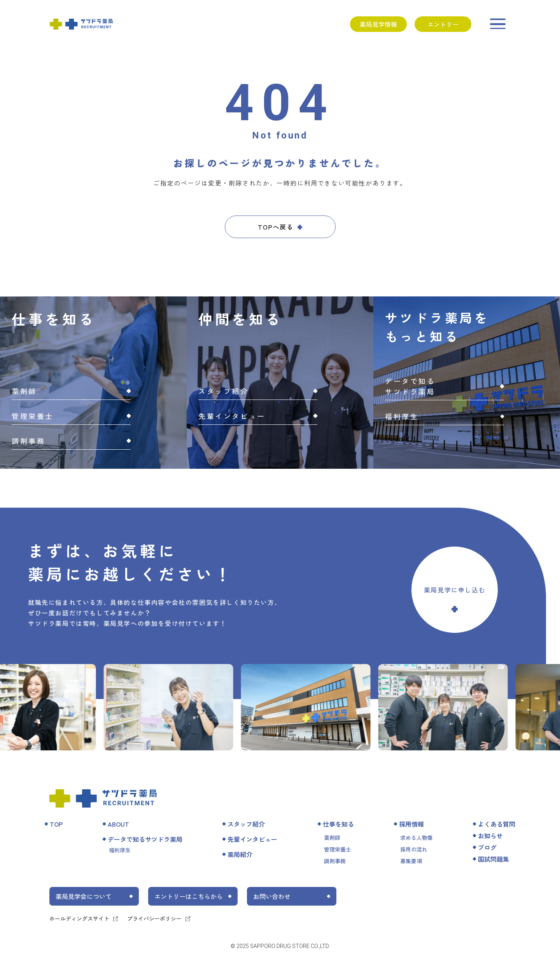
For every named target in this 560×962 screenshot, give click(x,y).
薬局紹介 (240, 854)
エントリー (443, 24)
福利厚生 (120, 850)
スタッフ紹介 (246, 824)
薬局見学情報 (378, 24)
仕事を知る (338, 824)
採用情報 (411, 824)
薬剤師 (332, 838)
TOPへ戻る (276, 227)
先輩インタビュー (252, 839)
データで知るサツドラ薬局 (145, 839)
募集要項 (411, 861)
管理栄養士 (338, 849)
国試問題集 (493, 859)
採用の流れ (414, 849)
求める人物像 (416, 838)
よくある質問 (497, 824)
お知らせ (490, 836)
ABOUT (118, 824)
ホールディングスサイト (79, 918)
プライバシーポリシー (154, 918)
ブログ (487, 847)
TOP (56, 824)
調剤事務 (335, 861)
